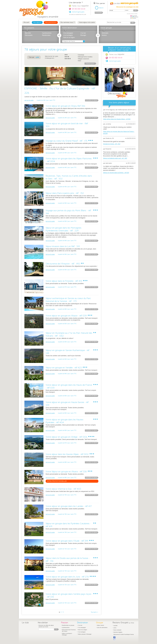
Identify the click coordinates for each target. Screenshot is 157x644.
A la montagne (68, 35)
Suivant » (95, 612)
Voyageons (48, 16)
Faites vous (117, 54)
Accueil (26, 22)
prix (38, 57)
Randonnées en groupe (68, 625)
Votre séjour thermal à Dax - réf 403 (63, 489)
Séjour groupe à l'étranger (85, 634)
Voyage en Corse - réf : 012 (112, 144)
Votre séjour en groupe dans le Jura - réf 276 (67, 577)
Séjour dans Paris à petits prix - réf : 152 (65, 193)
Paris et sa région (69, 37)
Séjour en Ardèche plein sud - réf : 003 (115, 158)
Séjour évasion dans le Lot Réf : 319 (63, 246)
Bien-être (28, 33)
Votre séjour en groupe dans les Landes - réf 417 (69, 506)
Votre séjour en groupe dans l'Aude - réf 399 (67, 541)
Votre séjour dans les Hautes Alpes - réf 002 (67, 454)
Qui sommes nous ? (68, 22)
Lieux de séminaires (102, 627)
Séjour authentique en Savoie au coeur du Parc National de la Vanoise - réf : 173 (68, 300)
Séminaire (105, 33)
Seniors (104, 35)
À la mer (80, 625)
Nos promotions (51, 22)
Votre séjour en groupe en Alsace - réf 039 (66, 316)
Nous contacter (117, 630)
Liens (115, 628)
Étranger (83, 35)
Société (115, 626)
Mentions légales (118, 632)
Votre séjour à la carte (87, 22)
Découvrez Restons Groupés (119, 83)
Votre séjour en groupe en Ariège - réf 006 (66, 437)
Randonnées (46, 35)
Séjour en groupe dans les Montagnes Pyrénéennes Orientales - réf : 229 (63, 229)
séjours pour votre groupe (48, 49)
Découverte (29, 35)
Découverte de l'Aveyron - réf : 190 (63, 264)
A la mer (83, 33)
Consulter (99, 12)
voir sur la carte (29, 100)
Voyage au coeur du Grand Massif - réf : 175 (66, 141)
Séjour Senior (100, 625)
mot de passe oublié (132, 13)
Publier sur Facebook (114, 638)
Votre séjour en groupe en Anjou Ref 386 (65, 106)
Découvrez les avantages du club (127, 7)
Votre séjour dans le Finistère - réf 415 (64, 281)
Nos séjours (37, 22)
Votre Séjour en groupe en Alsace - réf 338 (66, 472)
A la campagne (68, 33)
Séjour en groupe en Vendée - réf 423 (64, 368)
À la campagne (82, 627)
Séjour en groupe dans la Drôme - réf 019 (116, 173)
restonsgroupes (115, 61)
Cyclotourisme (47, 33)
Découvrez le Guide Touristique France (124, 634)
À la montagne (82, 632)
